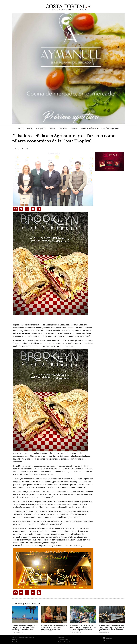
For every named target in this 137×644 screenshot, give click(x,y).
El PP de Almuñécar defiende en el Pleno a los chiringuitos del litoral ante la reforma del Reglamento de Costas (112, 628)
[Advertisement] (110, 203)
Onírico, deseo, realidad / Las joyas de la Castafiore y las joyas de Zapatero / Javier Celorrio (54, 627)
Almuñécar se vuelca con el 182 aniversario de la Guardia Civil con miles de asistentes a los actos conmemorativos (83, 628)
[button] (15, 209)
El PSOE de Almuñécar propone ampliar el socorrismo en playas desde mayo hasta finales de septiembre (24, 628)
